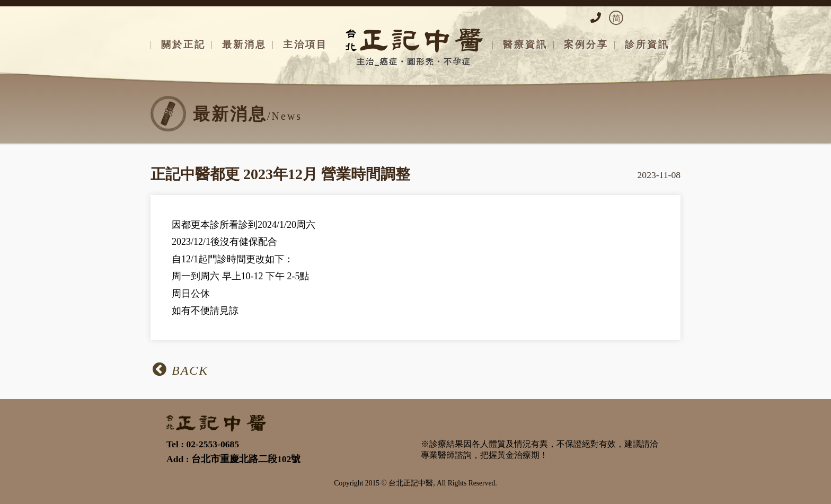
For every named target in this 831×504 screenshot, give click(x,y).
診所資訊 (647, 45)
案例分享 (586, 45)
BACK (180, 369)
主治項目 (305, 45)
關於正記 (183, 45)
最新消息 (244, 45)
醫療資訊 (525, 45)
